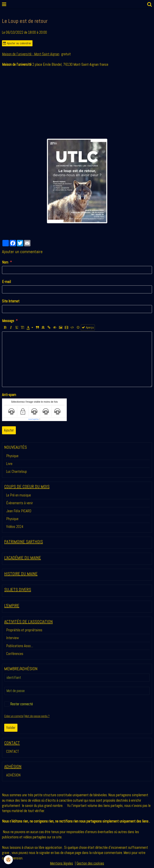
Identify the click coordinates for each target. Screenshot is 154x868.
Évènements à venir (20, 503)
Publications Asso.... (20, 646)
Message (8, 321)
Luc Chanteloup (17, 471)
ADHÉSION (13, 775)
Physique (12, 456)
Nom (5, 262)
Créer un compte (14, 716)
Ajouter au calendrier (17, 43)
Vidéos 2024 (15, 527)
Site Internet (11, 301)
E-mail (6, 282)
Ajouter (9, 430)
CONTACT (13, 751)
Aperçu (88, 327)
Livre (9, 464)
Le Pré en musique (19, 495)
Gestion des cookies (90, 863)
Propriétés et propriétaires (24, 630)
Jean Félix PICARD (19, 511)
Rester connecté (19, 704)
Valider (11, 728)
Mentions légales (61, 863)
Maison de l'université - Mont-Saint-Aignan (31, 54)
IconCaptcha (34, 419)
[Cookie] (9, 860)
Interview (13, 638)
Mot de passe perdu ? (37, 716)
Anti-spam (9, 395)
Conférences (15, 654)
